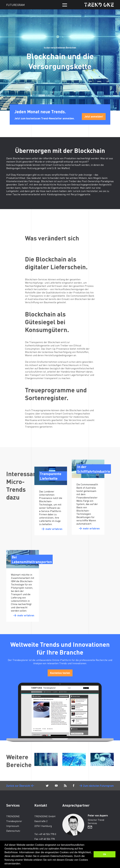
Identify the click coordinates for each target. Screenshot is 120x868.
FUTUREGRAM (15, 5)
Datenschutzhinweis (61, 856)
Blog (65, 786)
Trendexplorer (14, 821)
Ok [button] (105, 854)
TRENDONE (99, 5)
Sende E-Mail (90, 827)
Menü (65, 5)
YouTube (56, 786)
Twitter (47, 786)
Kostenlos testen (60, 673)
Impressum (13, 826)
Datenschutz (13, 831)
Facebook (74, 786)
